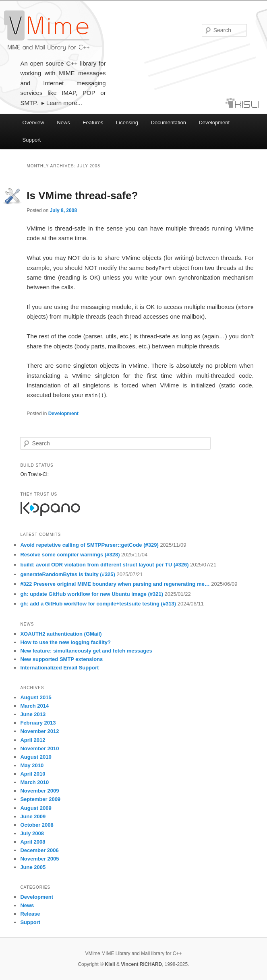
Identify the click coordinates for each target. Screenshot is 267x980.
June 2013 (33, 714)
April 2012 (33, 740)
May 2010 (32, 765)
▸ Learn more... (62, 103)
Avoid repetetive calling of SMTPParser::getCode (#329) (90, 545)
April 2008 (33, 842)
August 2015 (36, 697)
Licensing (127, 122)
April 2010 (33, 774)
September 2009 (40, 799)
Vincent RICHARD (141, 964)
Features (93, 122)
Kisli (110, 964)
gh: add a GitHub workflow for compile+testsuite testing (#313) (99, 604)
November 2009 (39, 791)
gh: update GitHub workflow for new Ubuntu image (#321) (92, 594)
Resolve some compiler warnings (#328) (71, 555)
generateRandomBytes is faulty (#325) (68, 574)
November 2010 (39, 748)
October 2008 (37, 825)
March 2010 (34, 782)
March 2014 (34, 706)
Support (32, 140)
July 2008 (32, 833)
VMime (47, 31)
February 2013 (38, 723)
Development (214, 122)
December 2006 (39, 850)
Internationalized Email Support (59, 668)
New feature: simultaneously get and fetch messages (86, 651)
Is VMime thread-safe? (82, 196)
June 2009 (33, 816)
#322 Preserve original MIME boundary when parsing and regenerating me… (116, 584)
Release (30, 914)
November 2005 (39, 859)
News (63, 122)
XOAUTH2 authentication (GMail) (61, 634)
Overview (33, 122)
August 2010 (36, 757)
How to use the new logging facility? (65, 642)
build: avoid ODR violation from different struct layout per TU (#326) (105, 565)
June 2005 (33, 867)
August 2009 (36, 808)
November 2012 (39, 731)
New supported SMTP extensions (61, 659)
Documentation (169, 122)
